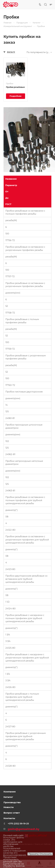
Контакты (9, 818)
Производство (12, 802)
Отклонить (46, 854)
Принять (33, 854)
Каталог (8, 797)
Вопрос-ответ (12, 813)
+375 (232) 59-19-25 (18, 824)
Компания (10, 792)
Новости (9, 807)
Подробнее (15, 96)
